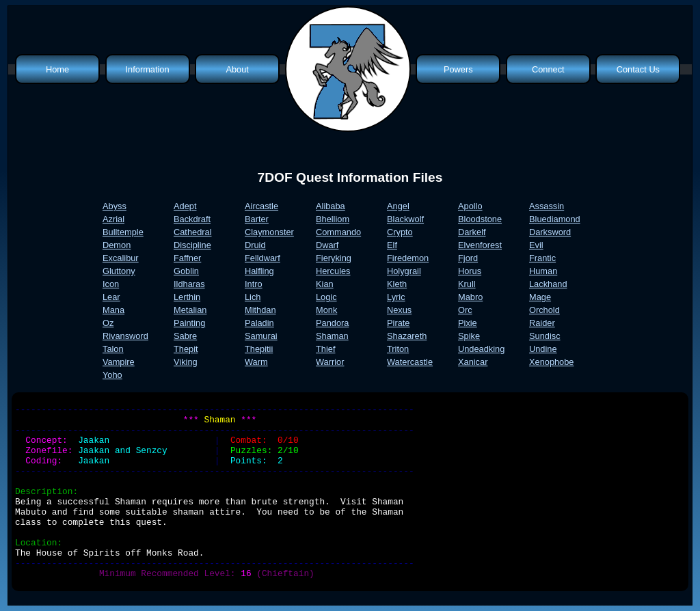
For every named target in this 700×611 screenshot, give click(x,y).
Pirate (398, 323)
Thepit (186, 349)
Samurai (261, 336)
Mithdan (260, 310)
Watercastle (410, 362)
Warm (256, 362)
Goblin (186, 271)
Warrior (330, 362)
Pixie (468, 323)
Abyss (115, 206)
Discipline (192, 245)
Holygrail (404, 271)
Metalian (190, 310)
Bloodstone (480, 219)
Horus (470, 271)
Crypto (400, 232)
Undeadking (481, 349)
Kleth (397, 284)
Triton (398, 349)
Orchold (544, 310)
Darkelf (472, 232)
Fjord (468, 258)
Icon (111, 284)
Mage (540, 297)
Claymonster (269, 232)
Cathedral (193, 232)
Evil (536, 245)
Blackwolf (405, 219)
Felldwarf (262, 258)
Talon (113, 349)
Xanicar (473, 362)
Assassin (547, 206)
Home (57, 69)
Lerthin (187, 297)
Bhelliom (333, 219)
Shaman (332, 336)
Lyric (396, 297)
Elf (392, 245)
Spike (469, 336)
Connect (548, 69)
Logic (326, 297)
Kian (325, 284)
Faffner (187, 258)
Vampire (119, 362)
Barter (257, 219)
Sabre (185, 336)
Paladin (259, 323)
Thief (325, 349)
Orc (465, 310)
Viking (186, 362)
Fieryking (334, 258)
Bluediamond (555, 219)
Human (543, 271)
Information (148, 69)
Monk (326, 310)
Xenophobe (551, 362)
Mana (113, 310)
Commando (338, 232)
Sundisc (545, 336)
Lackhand (548, 284)
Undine (543, 349)
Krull (467, 284)
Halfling (259, 271)
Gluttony (119, 271)
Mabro (470, 297)
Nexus (399, 310)
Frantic (542, 258)
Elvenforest (480, 245)
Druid (255, 245)
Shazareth (407, 336)
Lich (253, 297)
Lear (111, 297)
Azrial (113, 219)
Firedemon (408, 258)
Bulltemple (123, 232)
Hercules (333, 271)
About (237, 69)
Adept (185, 206)
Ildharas (189, 284)
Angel (398, 206)
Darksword (550, 232)
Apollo (470, 206)
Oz (108, 323)
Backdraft (192, 219)
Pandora (332, 323)
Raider (542, 323)
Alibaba (331, 206)
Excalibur (121, 258)
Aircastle (261, 206)
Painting (189, 323)
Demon (117, 245)
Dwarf (327, 245)
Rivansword (125, 336)
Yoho (112, 375)
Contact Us (638, 69)
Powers (458, 69)
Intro (254, 284)
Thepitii (259, 349)
